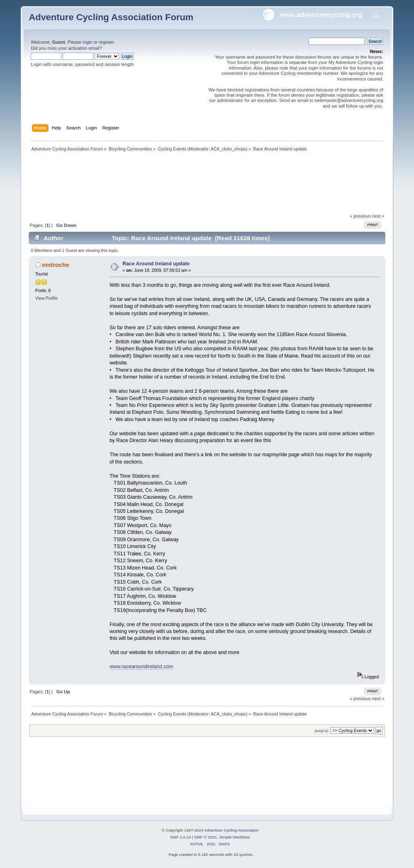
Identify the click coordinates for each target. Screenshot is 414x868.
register (106, 42)
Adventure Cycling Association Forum (111, 17)
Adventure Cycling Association (231, 830)
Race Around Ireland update (156, 264)
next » (378, 216)
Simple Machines (234, 837)
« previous (360, 216)
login (87, 42)
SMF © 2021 (206, 837)
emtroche (56, 265)
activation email (83, 48)
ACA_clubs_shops (228, 149)
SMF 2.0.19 (181, 837)
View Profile (46, 298)
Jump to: (322, 731)
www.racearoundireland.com (141, 667)
